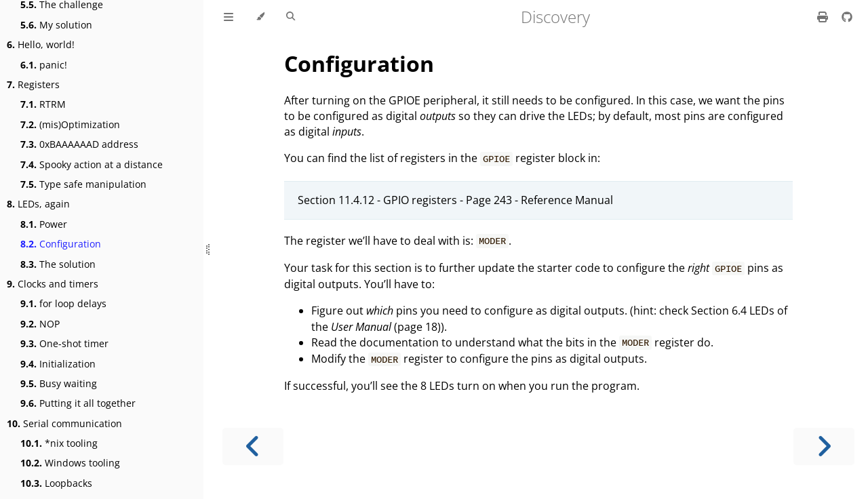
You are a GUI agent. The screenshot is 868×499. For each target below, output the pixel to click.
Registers (33, 84)
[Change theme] (260, 17)
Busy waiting (59, 383)
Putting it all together (78, 403)
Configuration (61, 244)
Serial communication (64, 423)
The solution (58, 264)
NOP (40, 324)
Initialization (58, 364)
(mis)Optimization (70, 124)
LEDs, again (38, 204)
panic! (44, 65)
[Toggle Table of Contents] (229, 17)
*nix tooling (59, 443)
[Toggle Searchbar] (291, 17)
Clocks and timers (53, 284)
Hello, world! (41, 44)
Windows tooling (70, 463)
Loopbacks (56, 483)
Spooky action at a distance (92, 164)
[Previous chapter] (253, 446)
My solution (56, 25)
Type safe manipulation (83, 184)
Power (44, 224)
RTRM (43, 104)
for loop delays (63, 303)
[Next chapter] (824, 446)
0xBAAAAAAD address (79, 144)
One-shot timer (64, 343)
